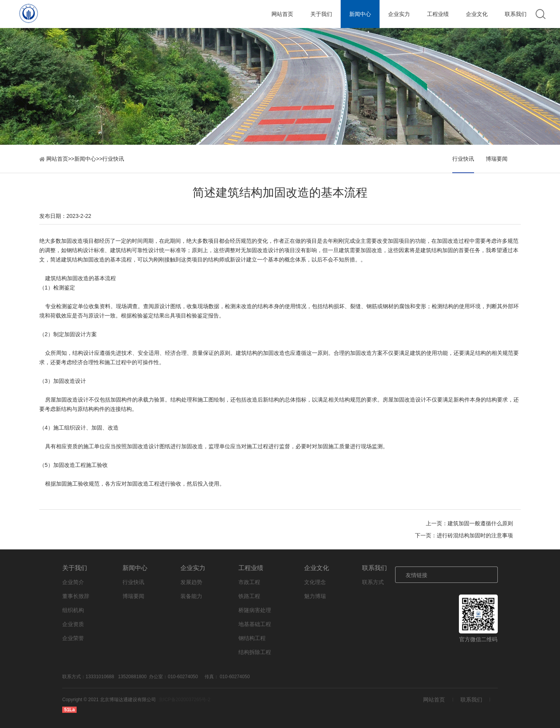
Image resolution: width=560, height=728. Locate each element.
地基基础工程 (255, 624)
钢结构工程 (252, 638)
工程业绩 (438, 14)
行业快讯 (113, 159)
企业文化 (477, 14)
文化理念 (315, 582)
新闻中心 (360, 14)
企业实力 (399, 14)
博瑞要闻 (497, 159)
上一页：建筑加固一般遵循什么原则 (469, 523)
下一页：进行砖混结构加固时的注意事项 (464, 535)
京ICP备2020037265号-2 (185, 700)
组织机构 (73, 610)
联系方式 (373, 582)
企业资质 (73, 624)
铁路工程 (249, 596)
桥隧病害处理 (255, 610)
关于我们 (321, 14)
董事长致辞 (76, 596)
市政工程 (249, 582)
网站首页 (282, 14)
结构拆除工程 (255, 652)
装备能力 (191, 596)
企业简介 (73, 582)
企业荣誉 (73, 638)
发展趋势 (191, 582)
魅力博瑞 (315, 596)
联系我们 (516, 14)
